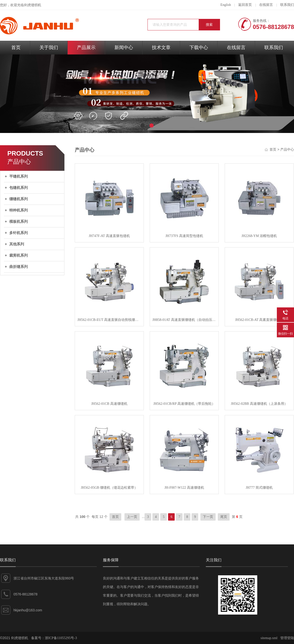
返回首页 (245, 5)
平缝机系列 (18, 176)
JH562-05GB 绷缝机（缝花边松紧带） (109, 488)
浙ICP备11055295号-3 (61, 638)
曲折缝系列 (18, 267)
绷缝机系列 (18, 199)
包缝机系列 (18, 188)
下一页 (208, 517)
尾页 (224, 517)
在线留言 (266, 5)
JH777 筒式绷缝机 (259, 488)
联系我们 (287, 5)
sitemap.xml (269, 638)
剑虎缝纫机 (33, 5)
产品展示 (86, 47)
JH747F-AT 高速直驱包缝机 (109, 236)
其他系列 (17, 244)
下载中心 (199, 47)
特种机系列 (18, 210)
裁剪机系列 (18, 255)
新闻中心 (124, 47)
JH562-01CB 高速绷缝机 (109, 404)
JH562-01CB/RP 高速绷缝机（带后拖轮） (184, 404)
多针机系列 (18, 233)
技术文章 (161, 47)
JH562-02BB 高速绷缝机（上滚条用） (259, 404)
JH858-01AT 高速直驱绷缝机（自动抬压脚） (184, 320)
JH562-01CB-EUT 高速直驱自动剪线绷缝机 (109, 320)
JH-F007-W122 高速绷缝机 (184, 488)
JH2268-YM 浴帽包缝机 (259, 236)
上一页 (132, 517)
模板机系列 (18, 222)
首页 (16, 47)
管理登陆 (287, 638)
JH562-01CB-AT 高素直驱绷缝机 (259, 320)
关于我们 (49, 47)
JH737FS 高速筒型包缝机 (184, 236)
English (226, 5)
